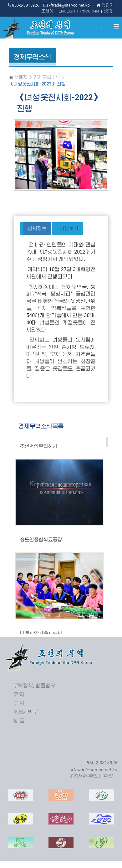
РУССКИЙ (89, 11)
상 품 (19, 721)
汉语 (108, 11)
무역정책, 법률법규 (34, 686)
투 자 (19, 703)
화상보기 (69, 229)
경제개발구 (26, 712)
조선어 (47, 11)
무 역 (19, 694)
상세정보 (37, 229)
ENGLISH (67, 11)
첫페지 (105, 5)
